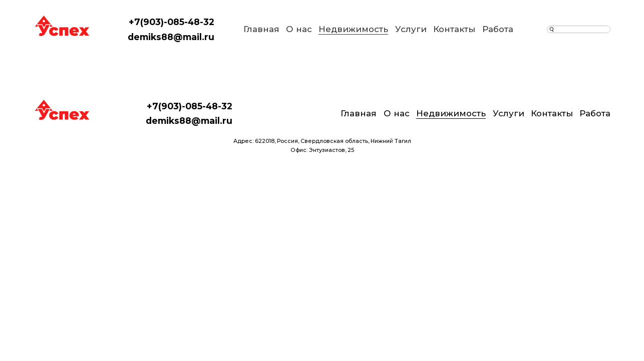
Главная (261, 29)
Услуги (411, 29)
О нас (299, 29)
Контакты (454, 29)
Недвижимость (353, 29)
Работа (498, 29)
